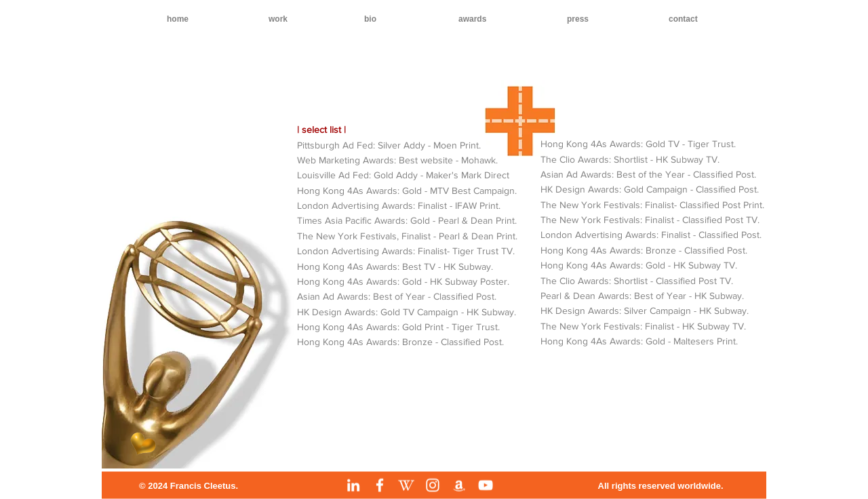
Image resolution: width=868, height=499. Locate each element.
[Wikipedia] (406, 485)
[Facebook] (380, 485)
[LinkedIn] (353, 485)
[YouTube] (486, 485)
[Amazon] (459, 485)
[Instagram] (433, 485)
